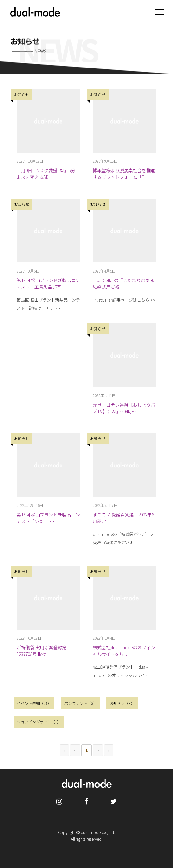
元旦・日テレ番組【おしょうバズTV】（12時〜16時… (124, 408)
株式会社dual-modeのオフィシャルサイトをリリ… (124, 651)
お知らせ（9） (122, 703)
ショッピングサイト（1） (39, 722)
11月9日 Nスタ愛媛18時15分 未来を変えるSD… (48, 174)
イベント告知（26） (34, 703)
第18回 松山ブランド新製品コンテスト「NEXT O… (48, 518)
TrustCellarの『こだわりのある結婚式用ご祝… (123, 284)
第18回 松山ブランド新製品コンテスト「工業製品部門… (48, 284)
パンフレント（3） (80, 703)
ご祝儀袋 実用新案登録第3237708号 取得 (42, 651)
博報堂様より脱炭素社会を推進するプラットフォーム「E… (124, 174)
